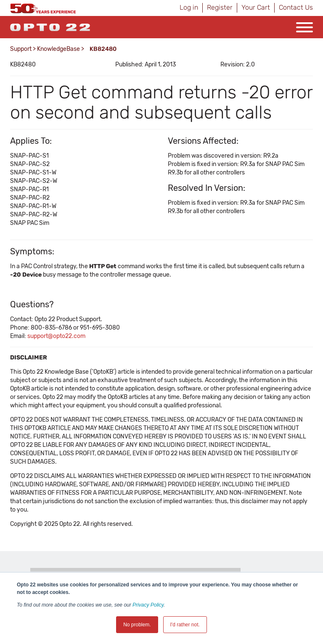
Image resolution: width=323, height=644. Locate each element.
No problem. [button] (137, 625)
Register (220, 7)
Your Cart (256, 7)
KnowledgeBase (58, 49)
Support (21, 49)
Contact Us (296, 7)
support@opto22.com (56, 336)
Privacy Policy (148, 605)
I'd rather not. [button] (185, 625)
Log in (189, 7)
